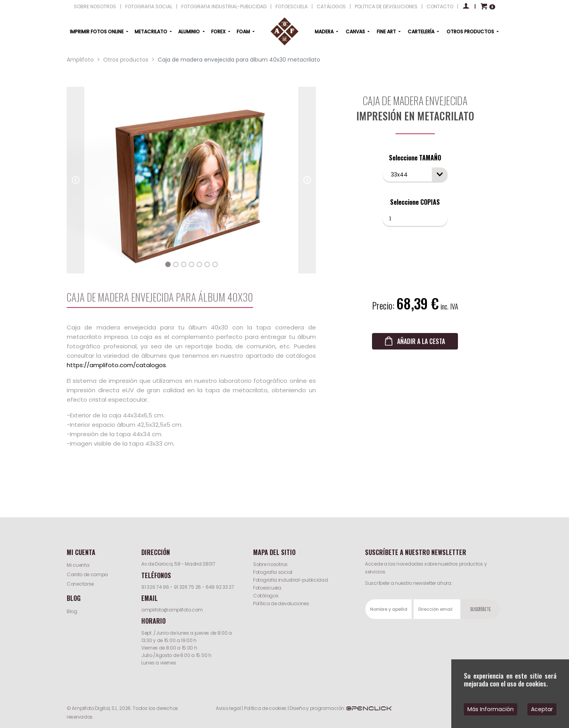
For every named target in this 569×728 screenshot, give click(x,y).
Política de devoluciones (281, 603)
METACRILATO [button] (151, 32)
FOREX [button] (219, 32)
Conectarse (80, 584)
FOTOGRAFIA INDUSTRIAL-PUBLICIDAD (224, 6)
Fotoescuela (267, 588)
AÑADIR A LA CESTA (421, 341)
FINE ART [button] (387, 32)
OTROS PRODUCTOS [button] (471, 32)
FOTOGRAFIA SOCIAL (149, 6)
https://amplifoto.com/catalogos (116, 365)
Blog (72, 611)
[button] (76, 180)
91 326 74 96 (155, 587)
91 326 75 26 (187, 587)
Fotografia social (273, 572)
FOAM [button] (244, 32)
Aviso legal (228, 708)
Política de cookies (265, 708)
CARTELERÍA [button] (422, 32)
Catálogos (266, 596)
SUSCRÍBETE (481, 609)
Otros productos (126, 60)
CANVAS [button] (356, 32)
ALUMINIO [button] (190, 32)
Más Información (491, 709)
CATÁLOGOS (331, 6)
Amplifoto (80, 60)
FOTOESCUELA (292, 6)
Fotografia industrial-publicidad (290, 580)
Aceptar (542, 709)
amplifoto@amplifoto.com (172, 610)
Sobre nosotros (270, 564)
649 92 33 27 (220, 587)
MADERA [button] (325, 32)
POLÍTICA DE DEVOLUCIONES (386, 6)
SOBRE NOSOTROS (95, 6)
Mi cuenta (78, 565)
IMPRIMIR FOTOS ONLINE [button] (97, 32)
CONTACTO (440, 6)
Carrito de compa (87, 574)
